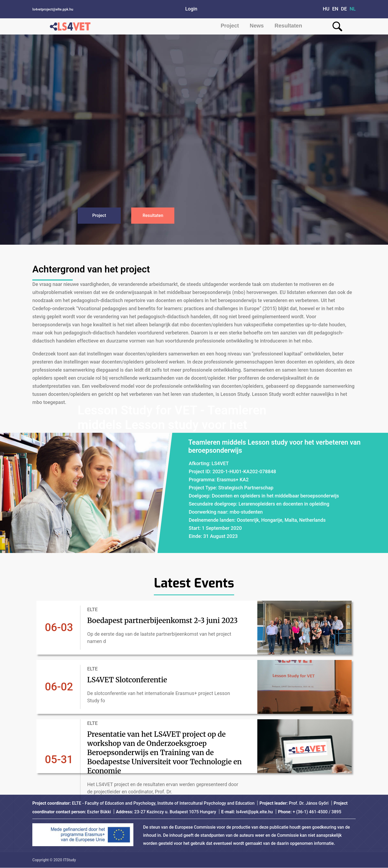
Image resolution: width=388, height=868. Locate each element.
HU (326, 9)
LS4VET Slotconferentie (134, 680)
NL (353, 9)
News (257, 26)
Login (191, 9)
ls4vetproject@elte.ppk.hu (53, 9)
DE (344, 9)
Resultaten (288, 26)
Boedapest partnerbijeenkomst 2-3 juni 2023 (164, 621)
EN (335, 9)
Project (230, 26)
